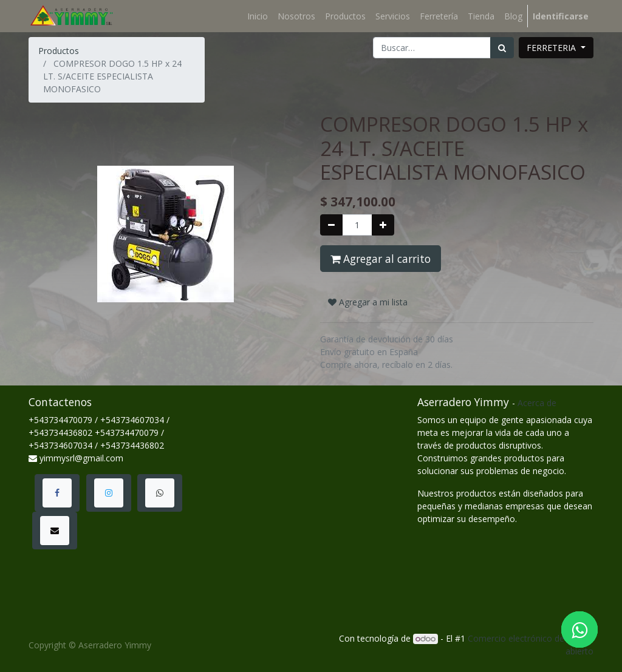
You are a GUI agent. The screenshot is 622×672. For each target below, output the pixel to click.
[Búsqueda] (502, 48)
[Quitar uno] (331, 225)
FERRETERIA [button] (552, 48)
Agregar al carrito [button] (381, 259)
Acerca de (537, 403)
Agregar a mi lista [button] (368, 302)
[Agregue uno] (383, 225)
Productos (59, 51)
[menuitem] (258, 16)
